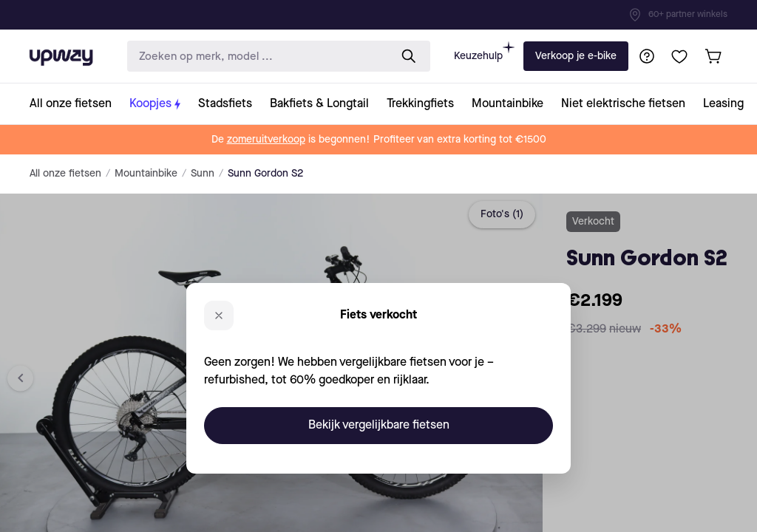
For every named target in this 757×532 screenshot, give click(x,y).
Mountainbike (146, 174)
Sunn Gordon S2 (265, 174)
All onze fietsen (65, 174)
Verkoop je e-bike (576, 56)
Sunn (203, 174)
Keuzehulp (484, 51)
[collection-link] (75, 104)
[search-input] (255, 57)
